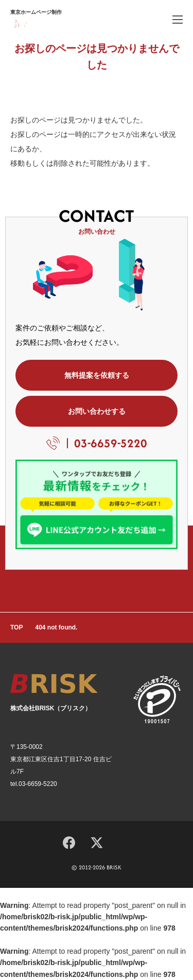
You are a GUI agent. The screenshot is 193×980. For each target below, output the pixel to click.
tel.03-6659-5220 (34, 784)
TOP (16, 627)
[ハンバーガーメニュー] (178, 19)
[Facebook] (69, 841)
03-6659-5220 (111, 443)
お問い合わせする (97, 411)
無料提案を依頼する (97, 375)
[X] (97, 842)
